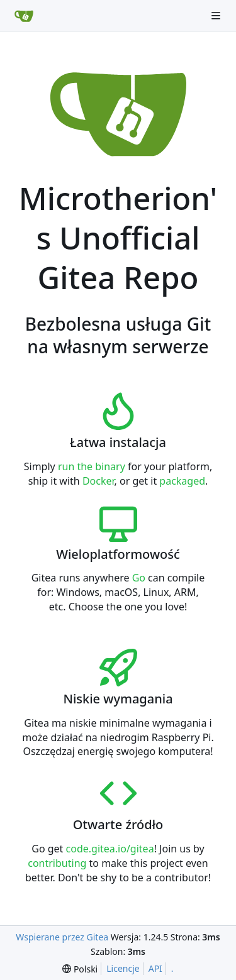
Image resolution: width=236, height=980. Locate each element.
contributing (57, 863)
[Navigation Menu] (217, 15)
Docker (98, 481)
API (155, 968)
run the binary (92, 466)
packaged (182, 481)
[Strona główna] (24, 16)
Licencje (123, 968)
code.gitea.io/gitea (110, 849)
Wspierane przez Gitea (62, 937)
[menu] (80, 969)
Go (139, 578)
